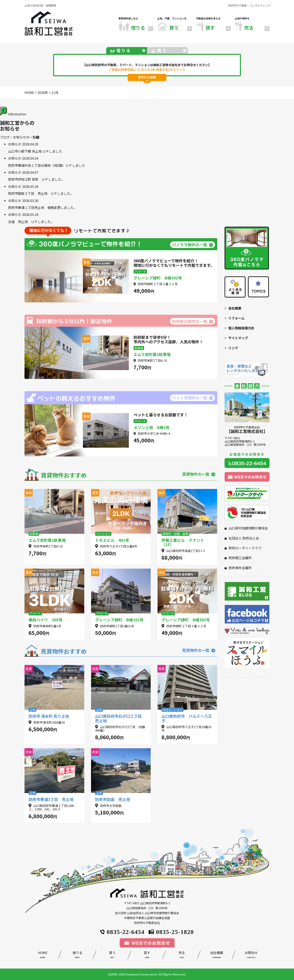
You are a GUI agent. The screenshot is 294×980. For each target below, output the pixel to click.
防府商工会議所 (240, 558)
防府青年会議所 (240, 568)
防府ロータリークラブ (245, 548)
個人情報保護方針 (241, 328)
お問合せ (251, 955)
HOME (43, 955)
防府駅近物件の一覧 (193, 321)
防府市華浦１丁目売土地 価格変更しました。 (42, 207)
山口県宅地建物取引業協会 (248, 528)
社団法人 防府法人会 (244, 538)
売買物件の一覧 (199, 650)
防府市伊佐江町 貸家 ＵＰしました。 (36, 179)
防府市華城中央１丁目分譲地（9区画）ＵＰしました (47, 165)
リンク (233, 348)
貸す (147, 955)
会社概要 (235, 308)
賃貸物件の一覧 (199, 474)
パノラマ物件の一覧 (193, 245)
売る (182, 955)
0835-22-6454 (122, 931)
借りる (77, 955)
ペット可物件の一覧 (193, 398)
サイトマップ (238, 338)
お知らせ (15, 144)
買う (112, 955)
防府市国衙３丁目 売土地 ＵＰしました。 (41, 193)
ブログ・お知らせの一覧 (20, 137)
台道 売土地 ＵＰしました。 (31, 222)
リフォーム (236, 318)
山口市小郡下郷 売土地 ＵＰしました (35, 151)
